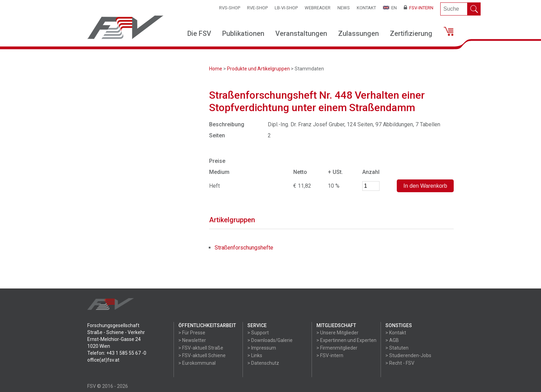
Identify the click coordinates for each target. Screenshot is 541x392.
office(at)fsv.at (103, 360)
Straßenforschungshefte (244, 248)
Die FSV (199, 33)
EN (390, 8)
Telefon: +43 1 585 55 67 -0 (117, 353)
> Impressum (262, 348)
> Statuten (397, 348)
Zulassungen (358, 33)
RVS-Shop (230, 8)
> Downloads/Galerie (270, 340)
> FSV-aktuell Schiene (202, 355)
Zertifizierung (411, 33)
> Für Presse (192, 333)
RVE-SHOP (257, 8)
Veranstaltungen (301, 33)
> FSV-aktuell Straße (201, 348)
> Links (255, 355)
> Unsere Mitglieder (337, 333)
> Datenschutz (263, 363)
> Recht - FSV (400, 363)
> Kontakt (396, 333)
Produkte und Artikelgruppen (258, 69)
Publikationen (243, 33)
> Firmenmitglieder (337, 348)
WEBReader (318, 8)
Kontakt (366, 8)
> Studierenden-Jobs (408, 355)
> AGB (392, 340)
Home (216, 69)
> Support (258, 333)
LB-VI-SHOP (286, 8)
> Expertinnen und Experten (346, 340)
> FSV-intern (330, 355)
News (344, 8)
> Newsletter (192, 340)
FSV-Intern (419, 8)
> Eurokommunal (197, 363)
